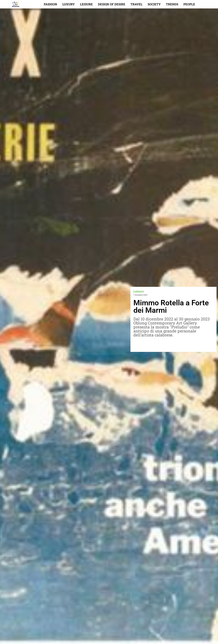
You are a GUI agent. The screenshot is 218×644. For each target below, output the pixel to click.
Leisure (86, 4)
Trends (172, 4)
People (189, 4)
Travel (136, 4)
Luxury (69, 4)
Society (154, 4)
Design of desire (112, 4)
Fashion (50, 4)
